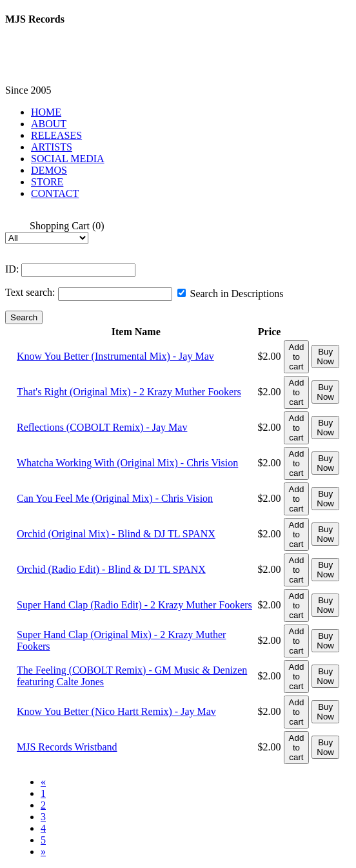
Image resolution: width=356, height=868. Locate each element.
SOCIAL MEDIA (68, 159)
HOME (46, 112)
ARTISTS (52, 147)
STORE (47, 182)
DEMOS (49, 170)
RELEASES (56, 135)
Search (24, 317)
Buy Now (325, 356)
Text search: (30, 292)
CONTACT (55, 193)
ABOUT (49, 124)
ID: (12, 269)
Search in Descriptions (231, 294)
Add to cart (297, 357)
